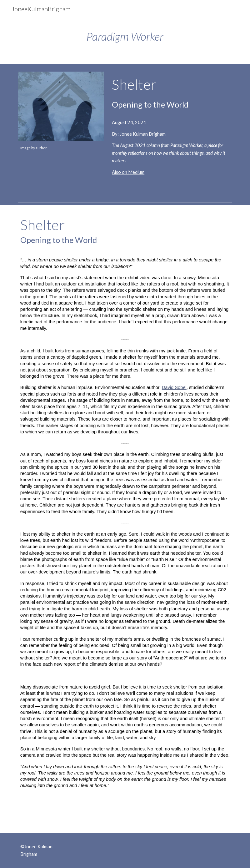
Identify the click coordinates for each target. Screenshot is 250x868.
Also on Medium (128, 172)
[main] (125, 36)
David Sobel (174, 387)
